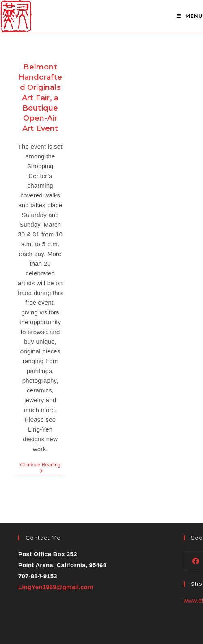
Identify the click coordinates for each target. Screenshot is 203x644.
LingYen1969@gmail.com (56, 587)
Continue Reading (42, 468)
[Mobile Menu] (190, 16)
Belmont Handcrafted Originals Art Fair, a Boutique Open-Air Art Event (40, 98)
